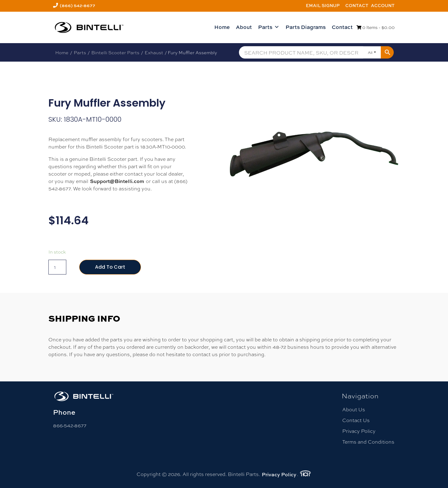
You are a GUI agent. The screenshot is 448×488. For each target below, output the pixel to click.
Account (383, 5)
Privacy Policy (359, 431)
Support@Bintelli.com (117, 181)
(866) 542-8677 (78, 5)
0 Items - (376, 27)
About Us (354, 409)
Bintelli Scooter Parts (115, 52)
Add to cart (110, 267)
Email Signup (323, 5)
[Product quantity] (57, 267)
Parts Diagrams (306, 27)
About (244, 27)
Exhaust (154, 52)
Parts (269, 27)
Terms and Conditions (368, 442)
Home (222, 27)
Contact (357, 5)
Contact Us (356, 420)
